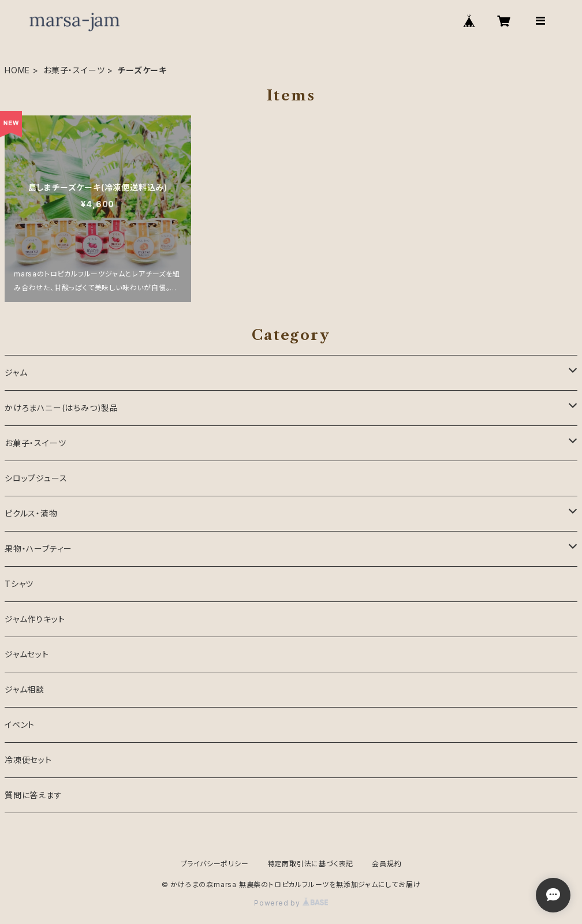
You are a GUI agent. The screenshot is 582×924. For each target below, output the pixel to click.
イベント (20, 725)
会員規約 (387, 864)
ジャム (16, 373)
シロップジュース (36, 478)
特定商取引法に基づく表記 (311, 864)
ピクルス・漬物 (31, 513)
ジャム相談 (25, 689)
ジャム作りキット (35, 619)
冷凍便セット (28, 760)
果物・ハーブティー (38, 549)
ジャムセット (27, 654)
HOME (17, 70)
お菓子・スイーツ (74, 70)
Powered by (291, 903)
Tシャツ (19, 584)
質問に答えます (33, 795)
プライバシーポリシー (215, 864)
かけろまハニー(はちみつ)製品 (61, 408)
